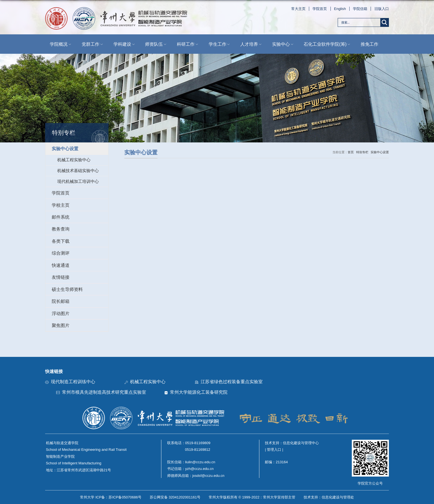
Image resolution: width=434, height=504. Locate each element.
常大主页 (298, 9)
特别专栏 (362, 152)
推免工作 (370, 44)
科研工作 (188, 44)
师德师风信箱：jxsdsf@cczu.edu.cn (196, 476)
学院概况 (61, 44)
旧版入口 (382, 9)
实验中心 (283, 44)
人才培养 (251, 44)
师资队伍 (156, 44)
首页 (351, 152)
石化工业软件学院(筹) (327, 44)
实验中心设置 (380, 152)
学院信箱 (360, 9)
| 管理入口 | (274, 450)
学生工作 (220, 44)
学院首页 (320, 9)
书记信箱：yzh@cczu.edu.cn (190, 469)
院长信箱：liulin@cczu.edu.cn (191, 462)
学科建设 (125, 44)
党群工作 (93, 44)
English (340, 9)
